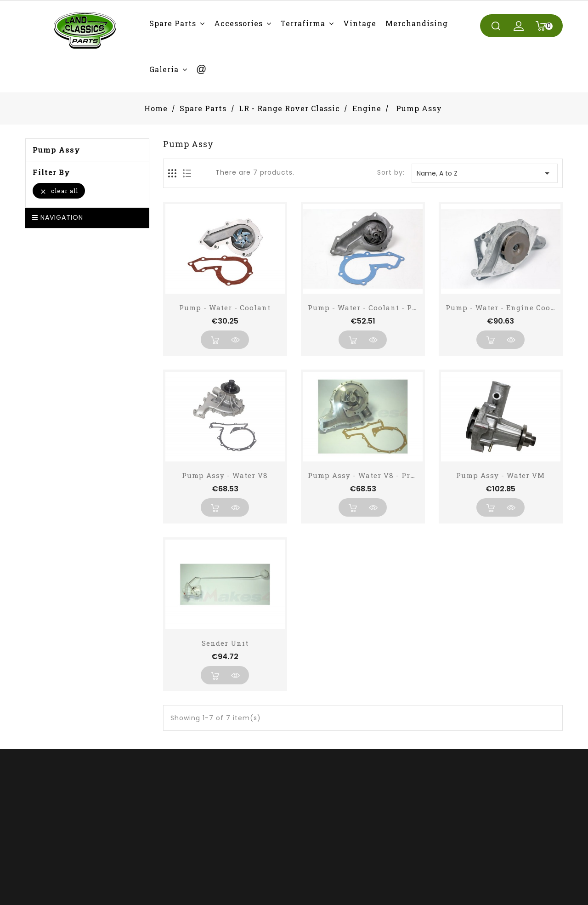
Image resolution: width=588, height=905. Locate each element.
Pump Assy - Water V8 (225, 475)
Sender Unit (225, 643)
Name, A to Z (485, 173)
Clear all (59, 191)
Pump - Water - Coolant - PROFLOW (376, 307)
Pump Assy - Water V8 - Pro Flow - (375, 475)
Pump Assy (57, 150)
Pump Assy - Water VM (500, 475)
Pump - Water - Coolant (225, 307)
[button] (177, 23)
